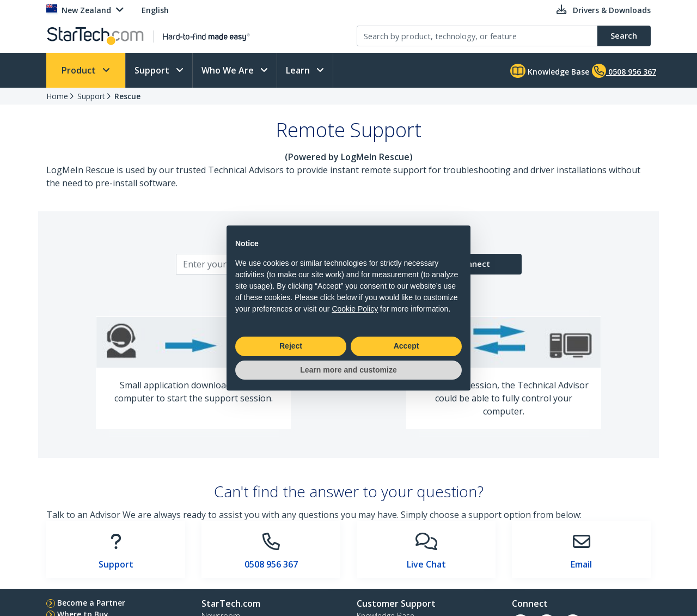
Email (581, 564)
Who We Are (229, 70)
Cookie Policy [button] (355, 309)
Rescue (127, 96)
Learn (299, 70)
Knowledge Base (550, 71)
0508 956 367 (271, 564)
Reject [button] (291, 346)
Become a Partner (91, 603)
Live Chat (426, 564)
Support (153, 70)
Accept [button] (406, 346)
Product (80, 70)
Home (57, 96)
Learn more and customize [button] (348, 370)
